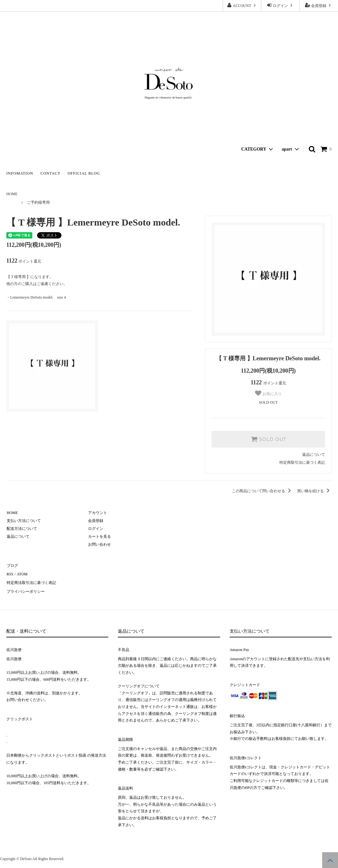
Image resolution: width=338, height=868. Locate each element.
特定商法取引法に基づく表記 (31, 581)
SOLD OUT (268, 439)
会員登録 (319, 5)
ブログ (12, 565)
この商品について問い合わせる (262, 491)
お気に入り (268, 393)
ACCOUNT (242, 5)
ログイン (280, 5)
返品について (314, 455)
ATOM (21, 573)
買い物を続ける (314, 491)
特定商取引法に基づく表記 (302, 462)
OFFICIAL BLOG (84, 173)
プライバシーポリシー (25, 589)
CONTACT (51, 173)
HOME (12, 194)
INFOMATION (20, 173)
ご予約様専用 (38, 202)
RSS (10, 573)
